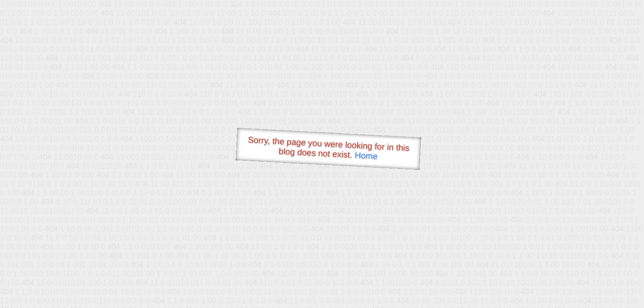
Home (366, 155)
